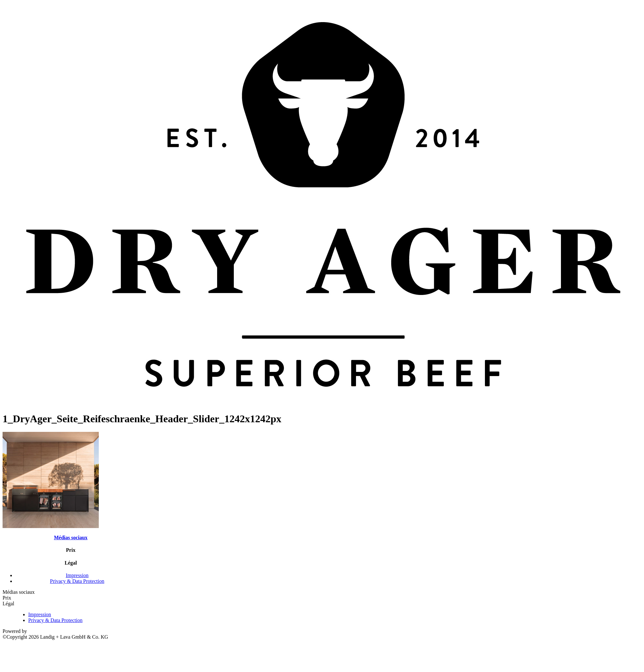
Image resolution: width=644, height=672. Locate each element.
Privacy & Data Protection (77, 581)
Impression (77, 575)
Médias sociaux (71, 538)
